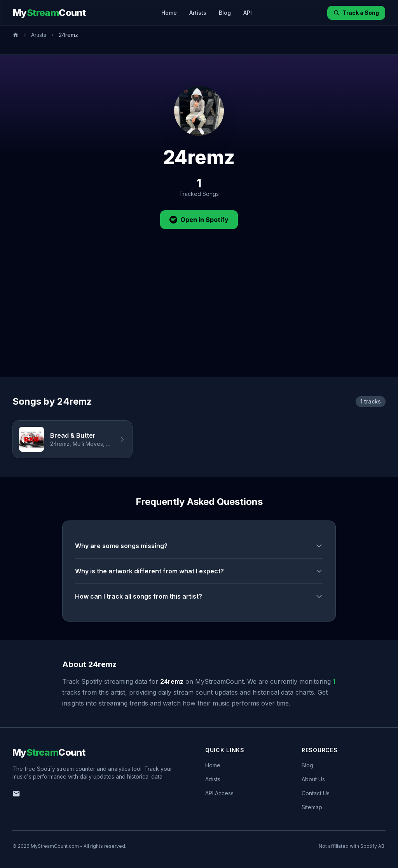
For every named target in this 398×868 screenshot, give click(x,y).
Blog (225, 13)
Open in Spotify (199, 220)
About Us (313, 779)
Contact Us (316, 793)
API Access (219, 793)
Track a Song (356, 13)
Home (169, 13)
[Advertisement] (199, 318)
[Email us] (16, 794)
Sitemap (312, 807)
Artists (198, 13)
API (248, 13)
